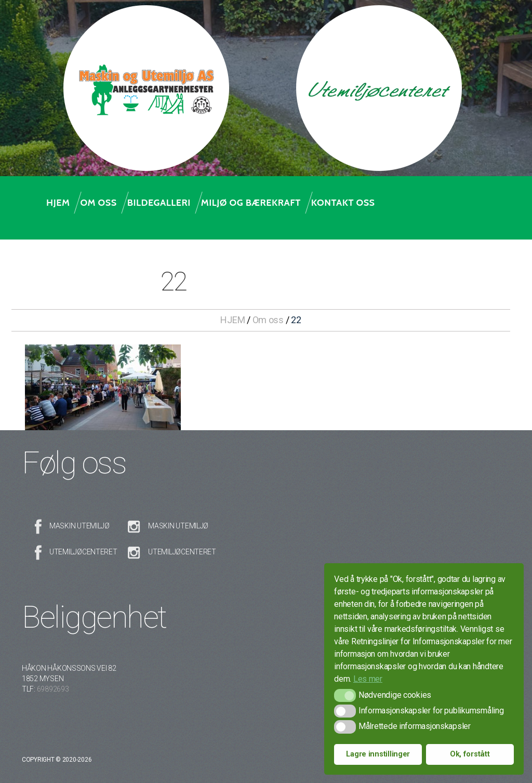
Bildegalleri (159, 203)
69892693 (53, 689)
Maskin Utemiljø (79, 526)
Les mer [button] (368, 679)
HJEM (232, 320)
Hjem (58, 203)
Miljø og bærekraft (251, 203)
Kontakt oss (343, 203)
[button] (345, 695)
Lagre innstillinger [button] (378, 754)
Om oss (98, 203)
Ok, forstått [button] (470, 754)
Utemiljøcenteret (83, 552)
